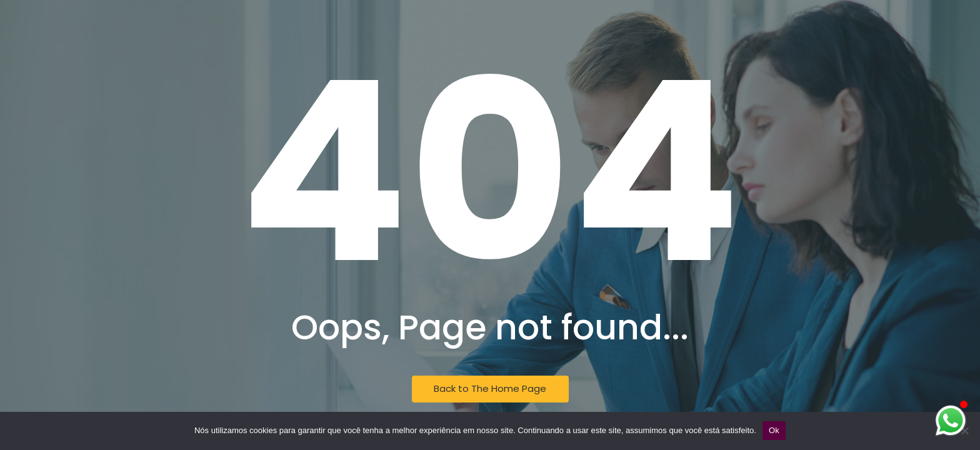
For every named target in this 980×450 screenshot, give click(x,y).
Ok (774, 430)
